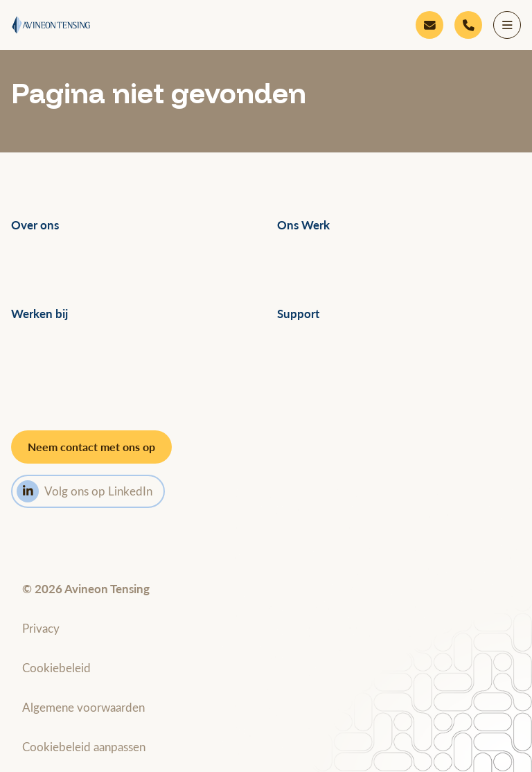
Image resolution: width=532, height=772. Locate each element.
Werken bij (39, 314)
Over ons (35, 225)
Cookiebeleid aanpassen (84, 746)
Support (298, 314)
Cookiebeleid (56, 667)
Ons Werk (303, 225)
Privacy (41, 628)
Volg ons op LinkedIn (85, 491)
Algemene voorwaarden (83, 707)
